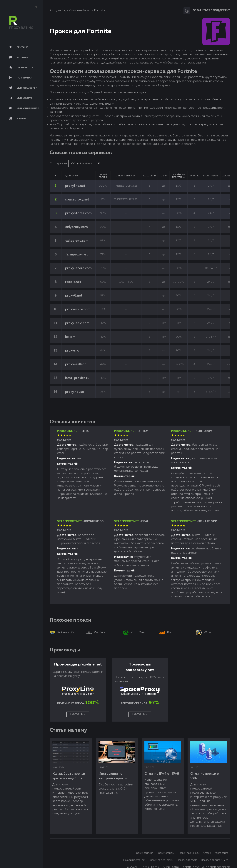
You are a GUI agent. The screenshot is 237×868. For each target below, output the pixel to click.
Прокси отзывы (165, 853)
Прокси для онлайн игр (215, 860)
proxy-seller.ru (76, 364)
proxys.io (72, 351)
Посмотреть (78, 714)
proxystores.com (78, 213)
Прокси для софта (187, 860)
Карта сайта (221, 853)
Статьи (207, 853)
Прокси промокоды (189, 853)
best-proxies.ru (77, 378)
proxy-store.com (78, 268)
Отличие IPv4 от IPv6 (162, 774)
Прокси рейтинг (144, 853)
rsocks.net (73, 282)
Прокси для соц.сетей (161, 860)
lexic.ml (71, 337)
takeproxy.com (77, 241)
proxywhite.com (78, 309)
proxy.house (75, 392)
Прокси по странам (134, 860)
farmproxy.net (76, 255)
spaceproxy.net (77, 200)
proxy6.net (74, 296)
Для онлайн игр (80, 11)
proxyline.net (75, 186)
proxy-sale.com (77, 323)
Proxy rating (58, 11)
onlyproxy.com (76, 227)
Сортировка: (59, 163)
